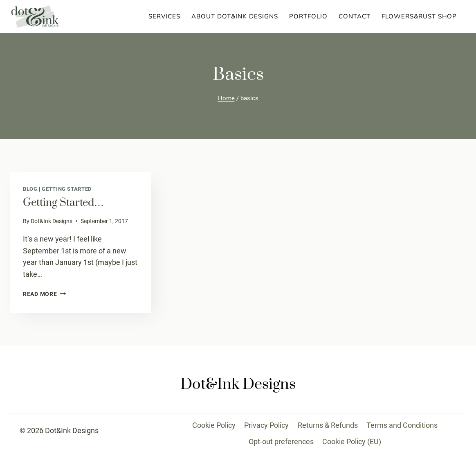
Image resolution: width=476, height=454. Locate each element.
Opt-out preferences (281, 442)
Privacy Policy (266, 425)
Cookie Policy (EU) (352, 442)
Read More (44, 294)
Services (164, 16)
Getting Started (66, 189)
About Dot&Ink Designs (235, 16)
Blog (30, 189)
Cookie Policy (214, 425)
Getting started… (63, 203)
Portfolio (308, 16)
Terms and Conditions (402, 425)
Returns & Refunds (328, 425)
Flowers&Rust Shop (419, 16)
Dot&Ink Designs (52, 221)
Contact (355, 16)
